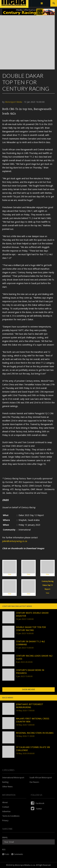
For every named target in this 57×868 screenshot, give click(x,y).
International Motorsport (13, 778)
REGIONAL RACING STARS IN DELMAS (35, 733)
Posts (6, 854)
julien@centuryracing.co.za (15, 541)
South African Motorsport (41, 778)
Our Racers (34, 782)
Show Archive (28, 690)
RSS (4, 850)
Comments (17, 854)
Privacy (5, 820)
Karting (5, 782)
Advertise (6, 811)
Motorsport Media (14, 102)
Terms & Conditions (11, 816)
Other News (7, 787)
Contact (6, 807)
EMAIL (5, 838)
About (5, 802)
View (9, 568)
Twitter (36, 809)
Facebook (38, 803)
